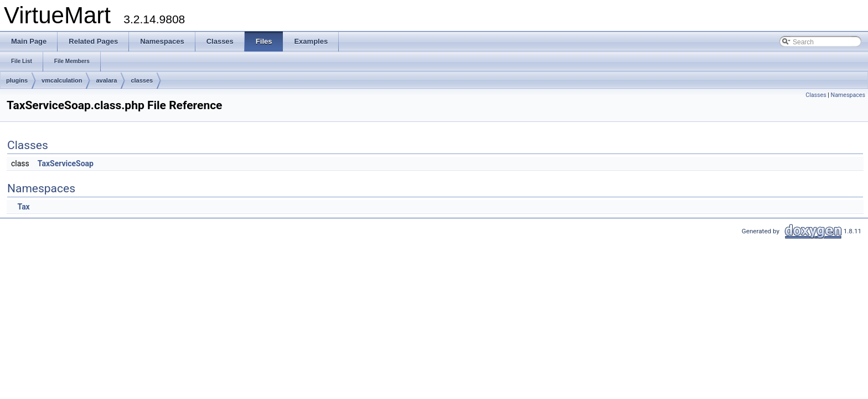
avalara (106, 80)
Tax (23, 207)
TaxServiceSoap (66, 163)
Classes (816, 95)
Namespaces (848, 95)
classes (142, 80)
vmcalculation (62, 80)
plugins (17, 80)
